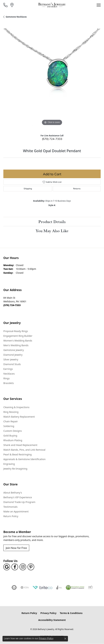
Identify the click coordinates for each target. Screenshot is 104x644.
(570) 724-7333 (52, 139)
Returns (77, 189)
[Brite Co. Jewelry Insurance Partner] (43, 587)
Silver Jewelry (11, 359)
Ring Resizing (11, 412)
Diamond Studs (12, 364)
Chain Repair (11, 421)
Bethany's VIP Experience (18, 497)
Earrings (8, 369)
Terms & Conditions (71, 613)
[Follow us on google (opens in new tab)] (7, 567)
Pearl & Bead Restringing (18, 454)
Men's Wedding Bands (16, 345)
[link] (6, 5)
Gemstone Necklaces (16, 17)
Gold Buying (10, 436)
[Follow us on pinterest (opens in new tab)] (31, 567)
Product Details (52, 222)
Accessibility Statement (52, 620)
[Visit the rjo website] (90, 587)
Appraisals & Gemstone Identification (24, 459)
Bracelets (9, 383)
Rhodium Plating (13, 440)
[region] (52, 77)
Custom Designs (13, 431)
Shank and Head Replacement (20, 445)
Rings (6, 378)
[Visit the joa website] (59, 587)
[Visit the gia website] (25, 587)
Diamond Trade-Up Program (19, 502)
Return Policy (11, 516)
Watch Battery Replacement (19, 417)
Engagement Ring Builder (18, 336)
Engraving (9, 464)
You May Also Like (52, 231)
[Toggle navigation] (99, 5)
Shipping (28, 189)
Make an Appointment (16, 511)
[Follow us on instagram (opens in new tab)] (23, 567)
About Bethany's (13, 493)
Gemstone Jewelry (14, 350)
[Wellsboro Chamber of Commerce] (75, 587)
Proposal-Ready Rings (16, 331)
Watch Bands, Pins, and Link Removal (24, 450)
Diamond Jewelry (13, 355)
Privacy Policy (48, 613)
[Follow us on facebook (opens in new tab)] (15, 567)
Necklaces (9, 374)
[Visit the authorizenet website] (14, 587)
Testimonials (10, 507)
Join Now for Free (16, 548)
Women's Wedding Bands (18, 341)
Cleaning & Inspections (16, 407)
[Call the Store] (12, 305)
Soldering (9, 426)
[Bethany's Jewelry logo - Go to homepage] (52, 5)
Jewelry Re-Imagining (15, 469)
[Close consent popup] (65, 639)
